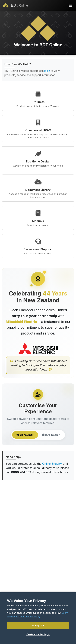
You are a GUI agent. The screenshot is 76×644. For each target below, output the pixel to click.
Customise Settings (38, 634)
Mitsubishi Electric (21, 322)
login (47, 71)
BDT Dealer (51, 435)
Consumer (25, 435)
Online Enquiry (52, 464)
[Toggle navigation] (70, 5)
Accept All (38, 625)
